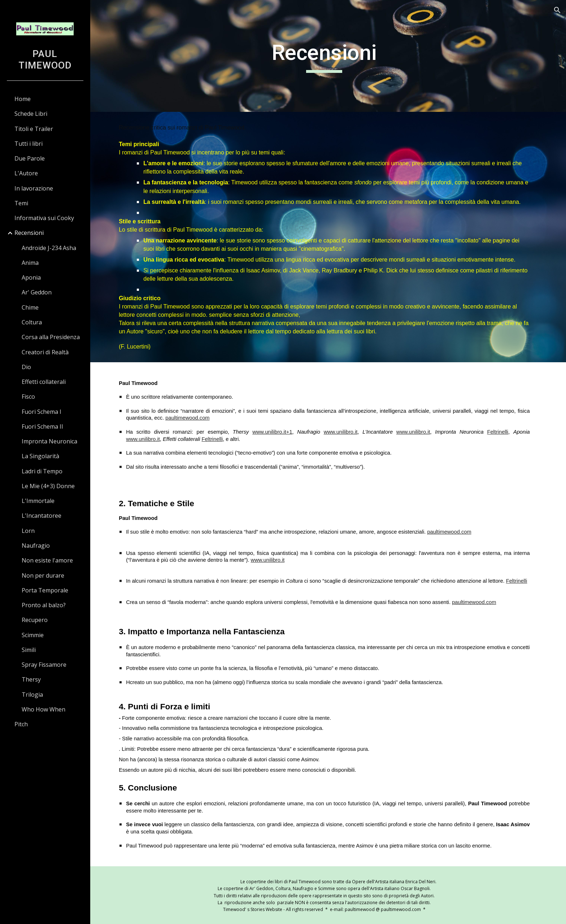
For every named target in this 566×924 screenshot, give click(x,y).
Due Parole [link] (30, 158)
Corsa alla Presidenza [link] (51, 337)
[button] (557, 10)
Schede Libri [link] (31, 114)
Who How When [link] (43, 709)
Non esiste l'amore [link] (47, 560)
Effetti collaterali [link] (44, 382)
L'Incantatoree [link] (42, 516)
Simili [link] (29, 650)
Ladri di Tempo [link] (42, 471)
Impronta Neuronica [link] (49, 441)
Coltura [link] (32, 322)
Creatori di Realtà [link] (45, 352)
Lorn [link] (28, 531)
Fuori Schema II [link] (42, 426)
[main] (328, 56)
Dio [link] (26, 367)
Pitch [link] (21, 724)
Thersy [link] (31, 679)
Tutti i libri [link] (29, 144)
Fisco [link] (28, 397)
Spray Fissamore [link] (44, 665)
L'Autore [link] (26, 173)
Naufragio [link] (36, 546)
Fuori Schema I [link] (42, 412)
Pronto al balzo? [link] (44, 605)
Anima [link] (30, 263)
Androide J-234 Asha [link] (49, 248)
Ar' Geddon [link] (37, 292)
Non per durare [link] (43, 575)
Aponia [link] (31, 277)
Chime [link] (30, 307)
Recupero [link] (35, 620)
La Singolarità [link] (40, 456)
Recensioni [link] (29, 233)
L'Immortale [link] (38, 501)
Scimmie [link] (33, 635)
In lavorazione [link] (34, 188)
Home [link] (23, 99)
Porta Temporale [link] (45, 590)
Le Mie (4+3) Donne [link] (48, 486)
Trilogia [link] (32, 695)
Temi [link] (21, 203)
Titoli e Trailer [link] (34, 129)
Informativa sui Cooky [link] (44, 218)
